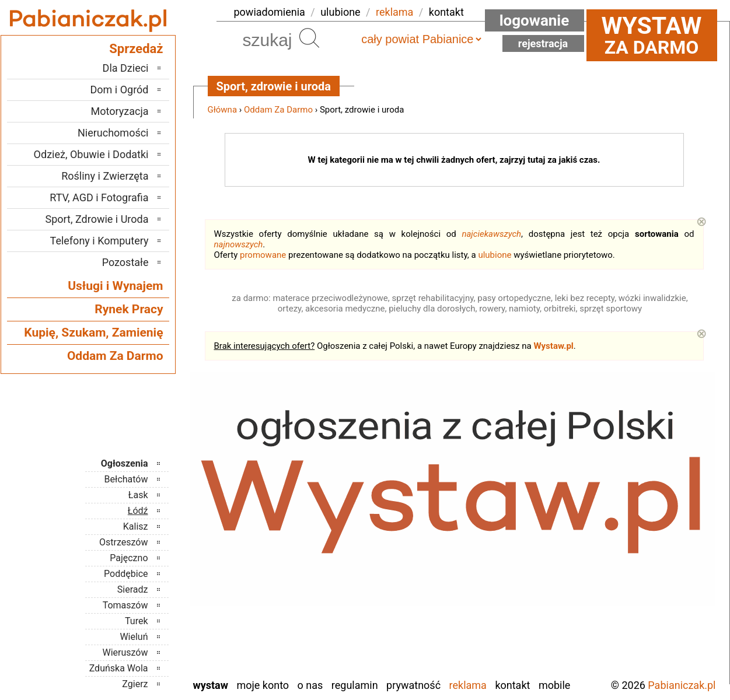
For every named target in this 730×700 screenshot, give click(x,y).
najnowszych (239, 244)
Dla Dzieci (126, 68)
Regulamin (355, 685)
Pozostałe (125, 262)
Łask (138, 495)
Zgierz (135, 684)
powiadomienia (270, 12)
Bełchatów (126, 479)
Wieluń (134, 637)
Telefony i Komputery (99, 241)
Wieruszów (125, 652)
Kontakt (512, 685)
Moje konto (263, 685)
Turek (137, 621)
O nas (310, 685)
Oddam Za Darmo (278, 110)
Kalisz (136, 526)
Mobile (554, 685)
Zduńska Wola (119, 668)
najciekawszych (491, 234)
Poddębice (126, 574)
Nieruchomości (113, 133)
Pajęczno (129, 558)
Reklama (468, 685)
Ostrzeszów (123, 542)
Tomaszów (125, 605)
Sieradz (133, 589)
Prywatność (413, 685)
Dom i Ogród (119, 90)
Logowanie (535, 20)
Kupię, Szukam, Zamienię (93, 332)
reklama (394, 12)
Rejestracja (543, 43)
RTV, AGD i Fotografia (99, 197)
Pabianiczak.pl (682, 685)
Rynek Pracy (129, 309)
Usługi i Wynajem (115, 286)
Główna (223, 110)
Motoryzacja (120, 111)
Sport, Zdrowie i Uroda (97, 219)
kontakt (446, 12)
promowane (263, 255)
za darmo (652, 35)
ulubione (340, 12)
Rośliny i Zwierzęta (105, 176)
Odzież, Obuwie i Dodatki (91, 154)
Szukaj (309, 38)
